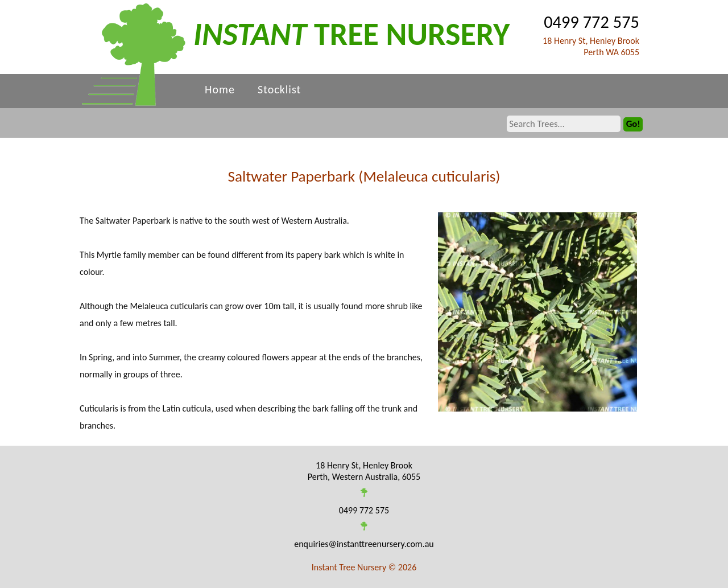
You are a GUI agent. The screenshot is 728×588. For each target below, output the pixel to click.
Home (220, 89)
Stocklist (279, 89)
